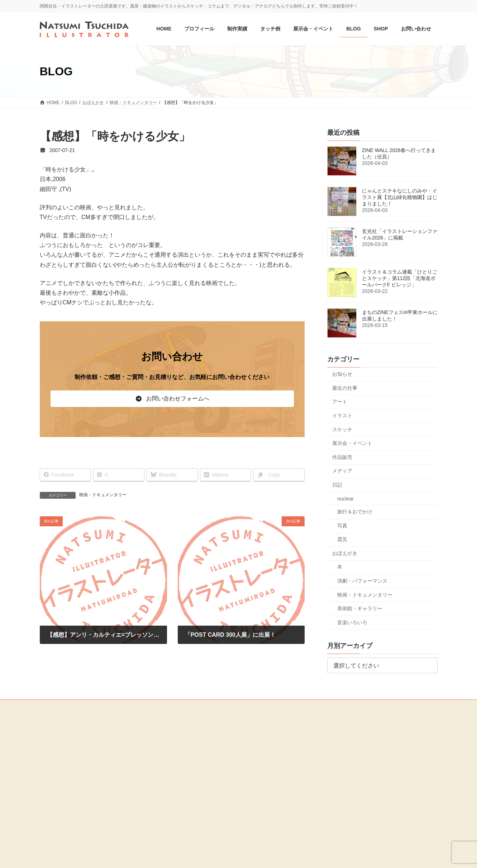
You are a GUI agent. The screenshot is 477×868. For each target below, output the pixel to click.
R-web (301, 855)
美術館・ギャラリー (360, 609)
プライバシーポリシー (66, 806)
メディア (342, 471)
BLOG (50, 759)
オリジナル (195, 760)
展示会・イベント (352, 444)
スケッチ (342, 430)
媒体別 (191, 748)
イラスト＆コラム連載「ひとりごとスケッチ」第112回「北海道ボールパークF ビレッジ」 (400, 279)
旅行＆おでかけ (355, 512)
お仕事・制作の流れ (200, 773)
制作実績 (189, 723)
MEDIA (51, 794)
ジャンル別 (195, 735)
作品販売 (342, 457)
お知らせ (342, 374)
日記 (337, 485)
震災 (342, 540)
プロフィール (57, 734)
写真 (342, 526)
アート (340, 402)
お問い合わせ (57, 782)
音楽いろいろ (352, 622)
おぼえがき (345, 553)
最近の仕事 (345, 388)
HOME (51, 722)
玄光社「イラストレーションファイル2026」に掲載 (400, 235)
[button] (172, 399)
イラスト (342, 416)
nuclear (345, 499)
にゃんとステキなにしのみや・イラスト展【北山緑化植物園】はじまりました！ (400, 198)
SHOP (50, 770)
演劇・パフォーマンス (362, 581)
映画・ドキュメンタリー (103, 495)
